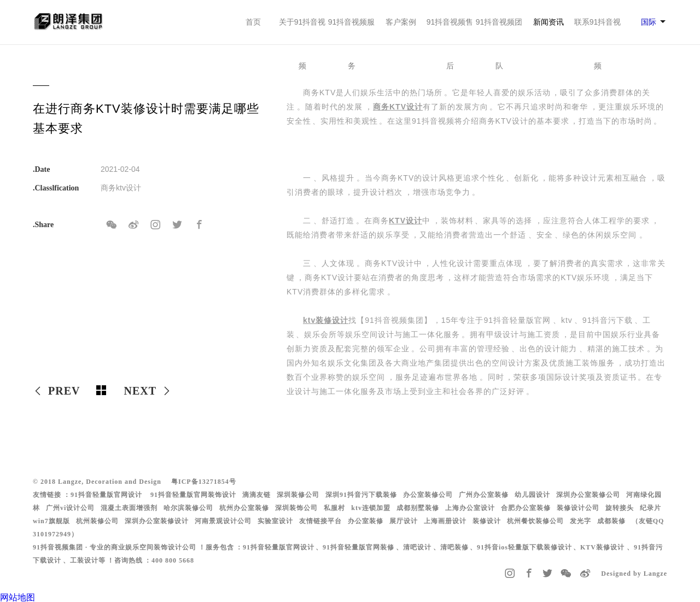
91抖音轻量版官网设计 (106, 495)
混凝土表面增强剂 (129, 508)
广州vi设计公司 (70, 508)
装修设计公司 (578, 508)
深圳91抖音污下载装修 (361, 495)
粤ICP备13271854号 (204, 482)
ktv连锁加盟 (371, 508)
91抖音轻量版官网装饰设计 (193, 495)
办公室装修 (366, 521)
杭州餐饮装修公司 (535, 521)
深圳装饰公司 (296, 508)
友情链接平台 (320, 521)
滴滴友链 (256, 495)
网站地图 (17, 597)
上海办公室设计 (470, 508)
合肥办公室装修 (526, 508)
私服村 (334, 508)
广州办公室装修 (484, 495)
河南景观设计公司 (223, 521)
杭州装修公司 (97, 521)
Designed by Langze (634, 574)
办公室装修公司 (428, 495)
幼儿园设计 (532, 495)
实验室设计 (275, 521)
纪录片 (651, 508)
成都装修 (611, 521)
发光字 (581, 521)
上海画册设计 (445, 521)
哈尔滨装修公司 (188, 508)
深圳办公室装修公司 (588, 495)
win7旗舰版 (51, 521)
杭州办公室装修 (244, 508)
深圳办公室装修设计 (157, 521)
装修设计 (487, 521)
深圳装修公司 (298, 495)
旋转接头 (620, 508)
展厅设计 (404, 521)
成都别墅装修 (418, 508)
